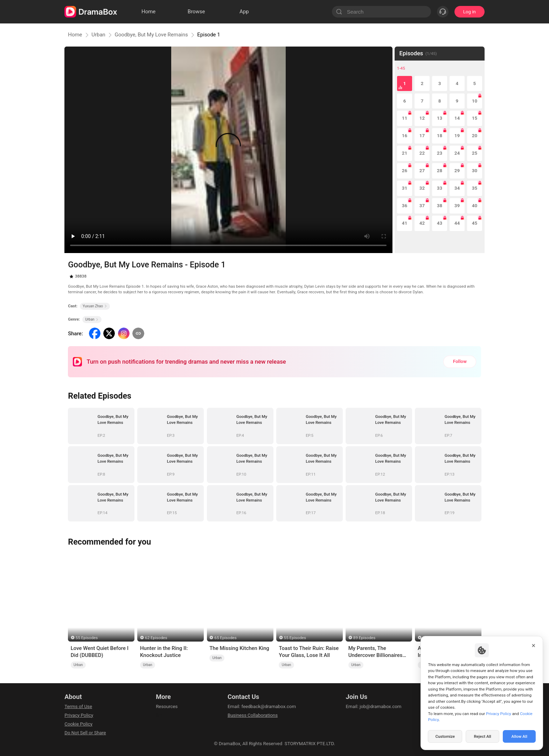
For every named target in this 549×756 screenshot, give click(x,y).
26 (405, 171)
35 (475, 188)
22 (422, 153)
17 (422, 136)
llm (159, 715)
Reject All (482, 736)
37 (422, 206)
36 (405, 206)
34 (457, 188)
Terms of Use (78, 706)
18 (440, 136)
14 (457, 118)
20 (475, 136)
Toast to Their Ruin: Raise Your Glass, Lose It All (309, 652)
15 (475, 118)
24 (457, 153)
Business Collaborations (253, 715)
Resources (167, 706)
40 (475, 206)
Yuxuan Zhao (95, 306)
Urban (98, 35)
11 (405, 118)
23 (440, 153)
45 (475, 223)
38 (440, 206)
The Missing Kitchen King (239, 648)
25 (475, 153)
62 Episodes (156, 638)
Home (75, 35)
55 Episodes (87, 638)
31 (405, 188)
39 (457, 206)
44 (457, 223)
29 (457, 171)
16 (405, 136)
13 (440, 118)
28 (440, 171)
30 (475, 171)
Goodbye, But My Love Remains (151, 35)
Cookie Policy (78, 724)
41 (405, 223)
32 (422, 188)
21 (405, 153)
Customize (445, 736)
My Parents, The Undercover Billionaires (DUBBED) (376, 652)
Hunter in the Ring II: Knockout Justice (164, 652)
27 (422, 171)
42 (422, 223)
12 (422, 118)
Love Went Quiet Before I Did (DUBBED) (100, 652)
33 (440, 188)
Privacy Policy (79, 715)
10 (475, 101)
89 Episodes (364, 638)
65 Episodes (225, 638)
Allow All (520, 736)
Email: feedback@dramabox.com (262, 706)
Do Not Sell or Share (85, 733)
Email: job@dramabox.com (374, 706)
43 (440, 223)
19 (457, 136)
